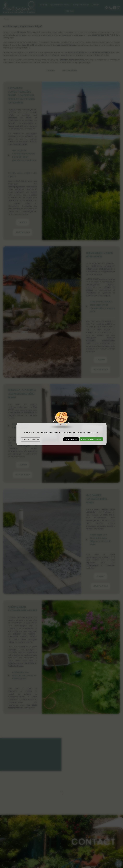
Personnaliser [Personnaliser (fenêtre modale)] (71, 439)
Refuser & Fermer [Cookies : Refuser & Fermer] (31, 439)
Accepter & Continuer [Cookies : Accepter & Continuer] (91, 439)
